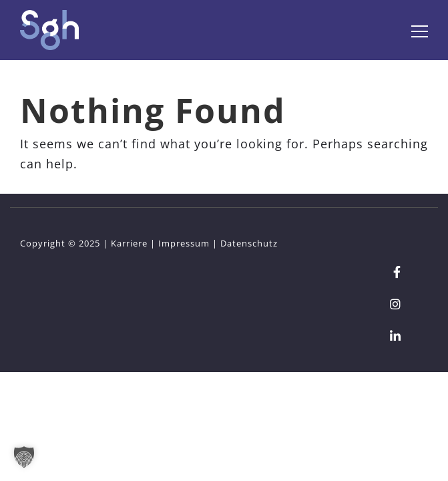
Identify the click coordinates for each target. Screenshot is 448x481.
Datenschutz (249, 243)
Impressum (184, 243)
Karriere (129, 243)
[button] (24, 457)
